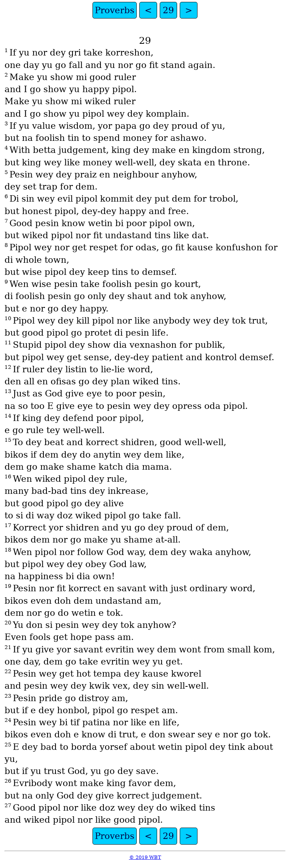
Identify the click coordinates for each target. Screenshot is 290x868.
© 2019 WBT (145, 857)
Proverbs (115, 10)
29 (168, 10)
